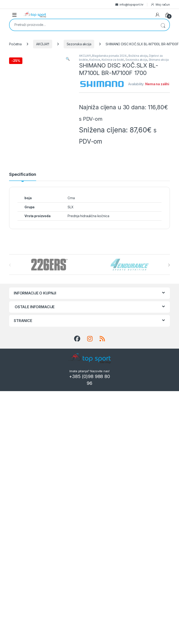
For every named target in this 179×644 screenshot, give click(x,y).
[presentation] (169, 265)
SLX (71, 207)
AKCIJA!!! (43, 44)
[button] (68, 59)
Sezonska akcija (79, 44)
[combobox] (83, 25)
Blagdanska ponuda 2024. (110, 56)
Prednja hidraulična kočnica (88, 216)
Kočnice (95, 60)
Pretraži (163, 25)
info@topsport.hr (132, 4)
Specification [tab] (23, 175)
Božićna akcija (138, 56)
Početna (15, 44)
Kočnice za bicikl (113, 60)
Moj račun (160, 5)
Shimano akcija (159, 60)
